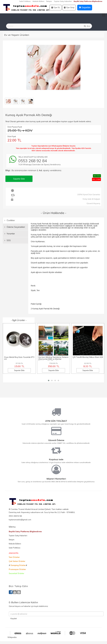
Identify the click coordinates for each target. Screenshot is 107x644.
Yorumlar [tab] (10, 234)
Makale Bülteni (38, 1)
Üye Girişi (69, 7)
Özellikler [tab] (10, 220)
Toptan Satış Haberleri (63, 1)
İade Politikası (25, 1)
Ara (87, 26)
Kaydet (14, 618)
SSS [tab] (8, 240)
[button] (49, 380)
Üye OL (56, 7)
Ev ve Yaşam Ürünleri (17, 35)
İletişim (49, 1)
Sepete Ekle (19, 179)
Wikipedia (12, 637)
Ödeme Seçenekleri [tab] (15, 227)
